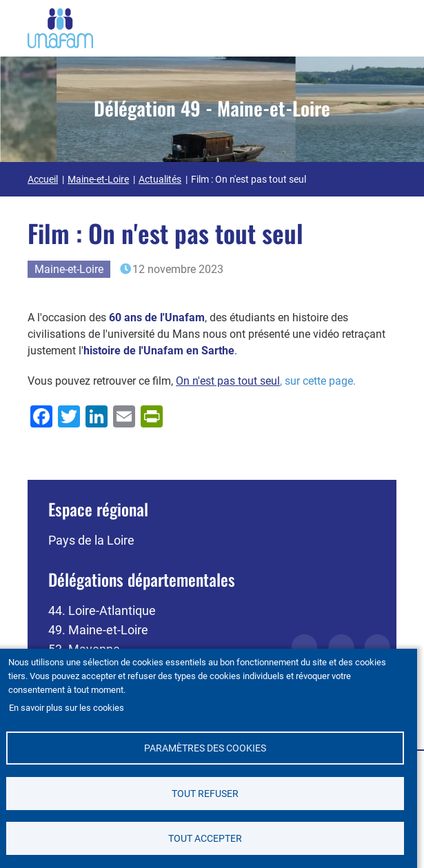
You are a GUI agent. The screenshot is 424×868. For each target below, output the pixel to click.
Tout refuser (205, 794)
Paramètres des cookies (205, 748)
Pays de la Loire (91, 540)
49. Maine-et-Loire (98, 630)
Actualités (160, 179)
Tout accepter (205, 838)
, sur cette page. (266, 381)
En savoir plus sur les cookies (67, 707)
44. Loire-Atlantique (102, 610)
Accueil (43, 179)
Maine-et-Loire (98, 179)
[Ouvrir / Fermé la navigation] (379, 26)
